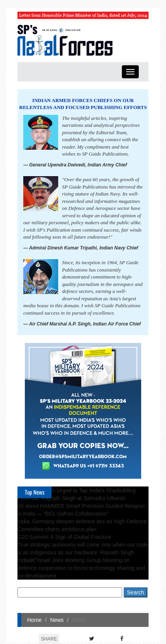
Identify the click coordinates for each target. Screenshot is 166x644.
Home (34, 620)
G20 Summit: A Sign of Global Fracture (64, 537)
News (57, 620)
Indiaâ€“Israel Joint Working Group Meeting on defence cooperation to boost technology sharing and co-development (81, 568)
